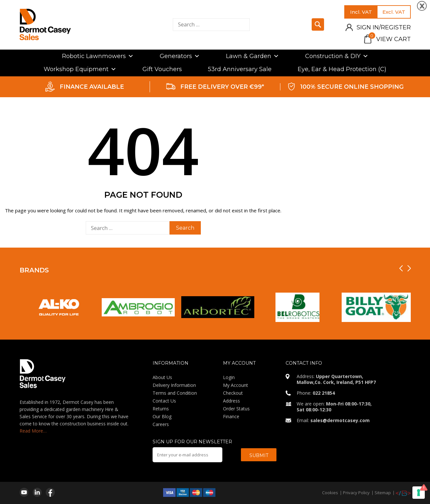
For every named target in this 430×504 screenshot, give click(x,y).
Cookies (330, 493)
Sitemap (383, 493)
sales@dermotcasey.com (340, 420)
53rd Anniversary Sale (240, 69)
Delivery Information (174, 385)
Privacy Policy (356, 493)
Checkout (233, 393)
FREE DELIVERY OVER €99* (222, 87)
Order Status (236, 409)
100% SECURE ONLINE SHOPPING (352, 87)
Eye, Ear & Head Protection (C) (342, 69)
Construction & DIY (337, 56)
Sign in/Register (384, 27)
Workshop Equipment (80, 69)
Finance (231, 416)
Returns (161, 409)
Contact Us (164, 401)
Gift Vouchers (162, 69)
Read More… (33, 431)
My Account (236, 385)
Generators (180, 56)
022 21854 (324, 393)
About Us (162, 377)
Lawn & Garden (252, 56)
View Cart (390, 39)
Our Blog (162, 416)
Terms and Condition (175, 393)
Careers (161, 424)
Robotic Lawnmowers (98, 56)
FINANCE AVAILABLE (92, 87)
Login (229, 377)
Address (231, 401)
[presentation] (401, 268)
